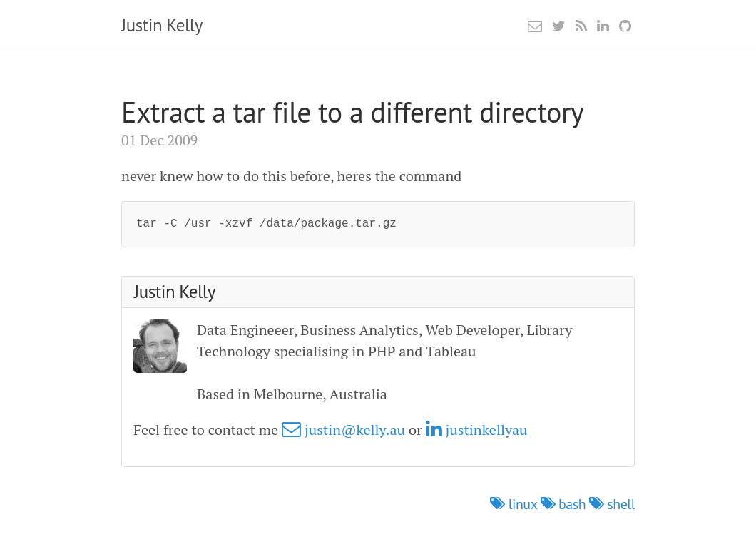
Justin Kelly (162, 25)
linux (515, 504)
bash (565, 504)
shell (612, 504)
